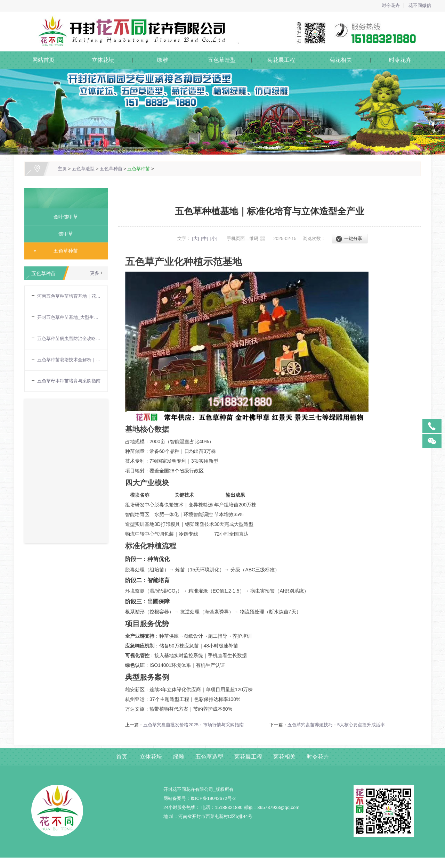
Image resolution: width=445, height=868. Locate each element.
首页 (122, 757)
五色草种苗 (111, 169)
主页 (62, 169)
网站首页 (43, 60)
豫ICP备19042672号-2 (213, 798)
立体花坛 (103, 60)
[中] (205, 238)
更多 (95, 273)
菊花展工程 (281, 60)
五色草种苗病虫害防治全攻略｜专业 (69, 338)
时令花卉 (391, 5)
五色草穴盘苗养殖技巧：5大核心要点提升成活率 (336, 725)
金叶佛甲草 (63, 217)
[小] (214, 238)
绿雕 (162, 60)
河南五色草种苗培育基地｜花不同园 (69, 296)
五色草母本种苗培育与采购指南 (69, 381)
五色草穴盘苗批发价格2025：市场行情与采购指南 (193, 725)
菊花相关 (341, 60)
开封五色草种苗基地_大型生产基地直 (69, 317)
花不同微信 (420, 5)
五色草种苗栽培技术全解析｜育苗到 (69, 360)
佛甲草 (63, 234)
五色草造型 (222, 60)
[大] (195, 238)
